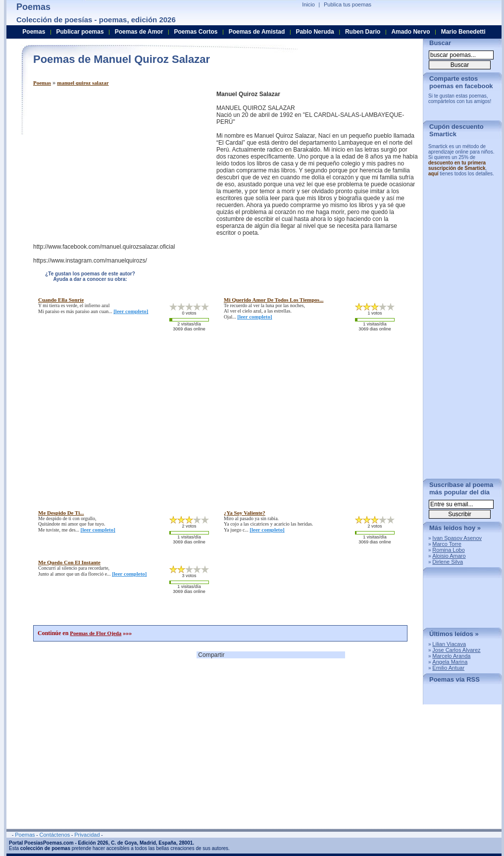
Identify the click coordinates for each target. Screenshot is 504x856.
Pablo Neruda (315, 32)
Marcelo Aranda (451, 656)
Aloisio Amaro (449, 556)
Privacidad (87, 835)
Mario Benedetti (463, 32)
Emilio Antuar (448, 668)
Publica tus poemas (348, 4)
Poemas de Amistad (257, 32)
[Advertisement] (116, 160)
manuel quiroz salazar (83, 83)
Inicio (308, 4)
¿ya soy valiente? (245, 513)
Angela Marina (450, 662)
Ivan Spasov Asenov (457, 538)
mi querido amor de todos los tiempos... (274, 300)
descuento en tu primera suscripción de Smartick (457, 165)
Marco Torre (447, 544)
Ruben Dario (363, 32)
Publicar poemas (80, 32)
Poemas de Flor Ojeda (96, 633)
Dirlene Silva (448, 562)
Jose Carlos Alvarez (456, 650)
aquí (433, 174)
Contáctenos (54, 835)
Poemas (42, 83)
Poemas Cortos (196, 32)
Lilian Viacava (449, 644)
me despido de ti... (61, 513)
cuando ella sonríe (61, 300)
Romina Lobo (448, 550)
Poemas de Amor (139, 32)
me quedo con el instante (69, 562)
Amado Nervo (410, 32)
